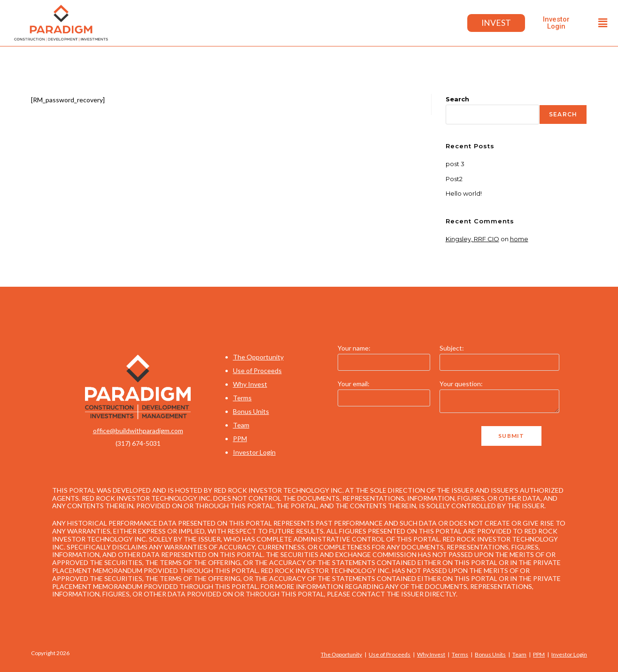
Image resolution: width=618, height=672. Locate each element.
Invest (496, 23)
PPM (240, 439)
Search (457, 99)
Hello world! (464, 193)
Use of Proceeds (257, 370)
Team (241, 425)
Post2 (454, 179)
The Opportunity (258, 357)
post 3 (455, 164)
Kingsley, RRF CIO (472, 239)
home (519, 239)
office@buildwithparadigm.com (138, 431)
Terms (242, 398)
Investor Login (254, 452)
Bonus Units (251, 411)
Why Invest (250, 384)
